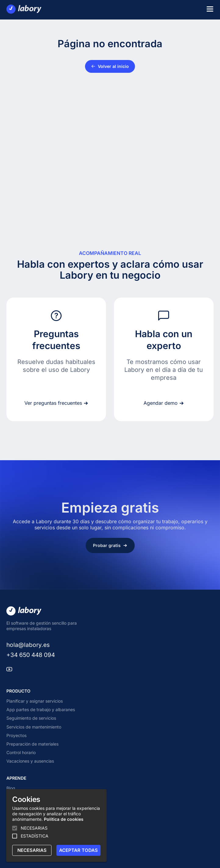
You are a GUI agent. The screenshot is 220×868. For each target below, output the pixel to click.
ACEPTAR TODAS (78, 850)
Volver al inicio (110, 66)
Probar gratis (110, 545)
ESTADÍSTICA (35, 836)
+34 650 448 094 (31, 655)
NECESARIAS (32, 850)
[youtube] (9, 670)
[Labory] (24, 9)
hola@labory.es (28, 645)
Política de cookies (64, 819)
